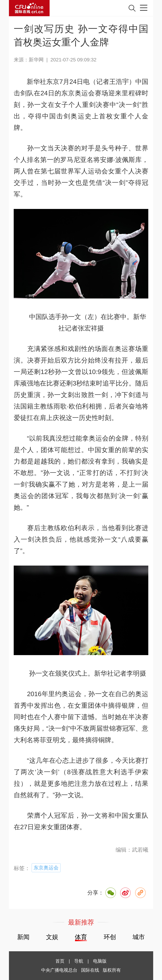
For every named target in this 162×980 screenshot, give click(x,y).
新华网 (36, 60)
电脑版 (100, 961)
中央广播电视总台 (59, 970)
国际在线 (29, 8)
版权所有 (112, 970)
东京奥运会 (46, 868)
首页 (60, 961)
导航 (79, 961)
